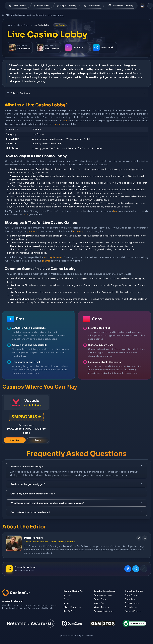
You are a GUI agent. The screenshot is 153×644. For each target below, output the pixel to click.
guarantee (33, 231)
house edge (79, 231)
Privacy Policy (100, 599)
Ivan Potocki (34, 538)
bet (115, 211)
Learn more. (58, 15)
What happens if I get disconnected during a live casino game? (76, 503)
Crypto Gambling (66, 6)
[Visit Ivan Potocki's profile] (14, 543)
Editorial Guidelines (72, 607)
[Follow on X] (139, 538)
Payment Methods (133, 611)
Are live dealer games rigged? (76, 484)
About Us (67, 595)
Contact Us (68, 599)
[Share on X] (136, 569)
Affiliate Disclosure (102, 607)
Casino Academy (132, 603)
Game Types (23, 25)
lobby (66, 121)
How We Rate (69, 611)
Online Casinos (17, 6)
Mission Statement (13, 601)
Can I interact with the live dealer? (76, 512)
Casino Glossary (132, 607)
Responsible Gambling (121, 6)
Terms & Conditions (103, 595)
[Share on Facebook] (128, 569)
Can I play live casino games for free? (76, 493)
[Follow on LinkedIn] (145, 538)
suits (26, 215)
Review (38, 440)
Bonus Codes (41, 6)
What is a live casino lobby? (76, 466)
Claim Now (15, 440)
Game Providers (132, 595)
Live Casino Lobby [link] (42, 25)
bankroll (46, 261)
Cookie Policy (100, 603)
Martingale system (53, 257)
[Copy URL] (144, 569)
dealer (57, 124)
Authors (67, 603)
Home (10, 25)
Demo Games (92, 6)
